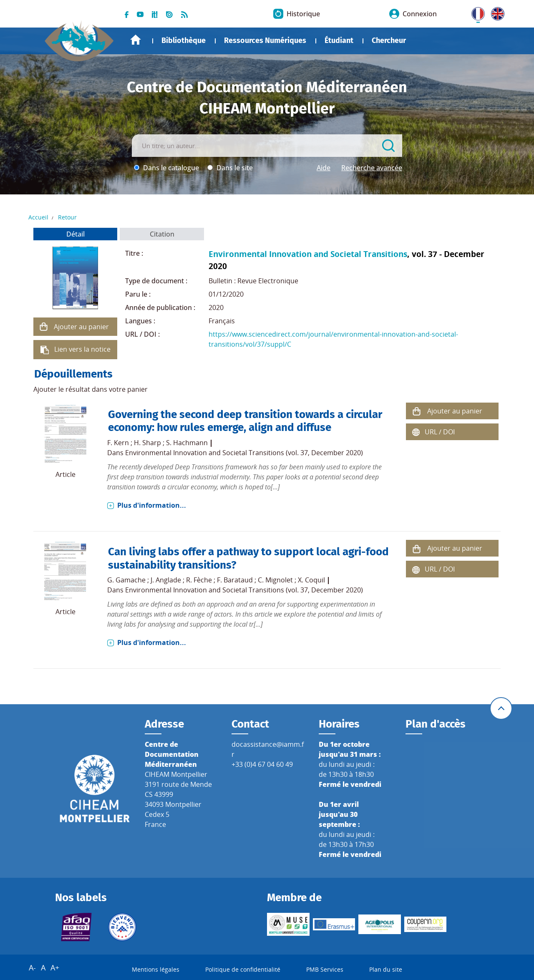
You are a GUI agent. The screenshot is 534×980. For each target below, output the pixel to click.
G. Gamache (126, 580)
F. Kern (118, 443)
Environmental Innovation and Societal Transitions (308, 254)
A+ (55, 967)
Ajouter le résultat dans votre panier (91, 389)
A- (32, 967)
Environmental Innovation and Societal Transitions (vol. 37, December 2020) (244, 453)
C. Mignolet (275, 580)
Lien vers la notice (82, 349)
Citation (162, 234)
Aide (324, 168)
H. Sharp (147, 443)
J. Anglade (166, 580)
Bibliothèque (184, 40)
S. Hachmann (187, 443)
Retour (67, 217)
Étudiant (339, 40)
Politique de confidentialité (243, 969)
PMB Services (325, 969)
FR (475, 12)
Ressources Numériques (265, 40)
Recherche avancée (372, 168)
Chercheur (389, 40)
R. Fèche (199, 580)
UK (496, 12)
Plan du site (386, 969)
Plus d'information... (152, 505)
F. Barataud (235, 580)
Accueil (136, 40)
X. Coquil (311, 580)
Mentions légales (156, 969)
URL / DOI (440, 432)
